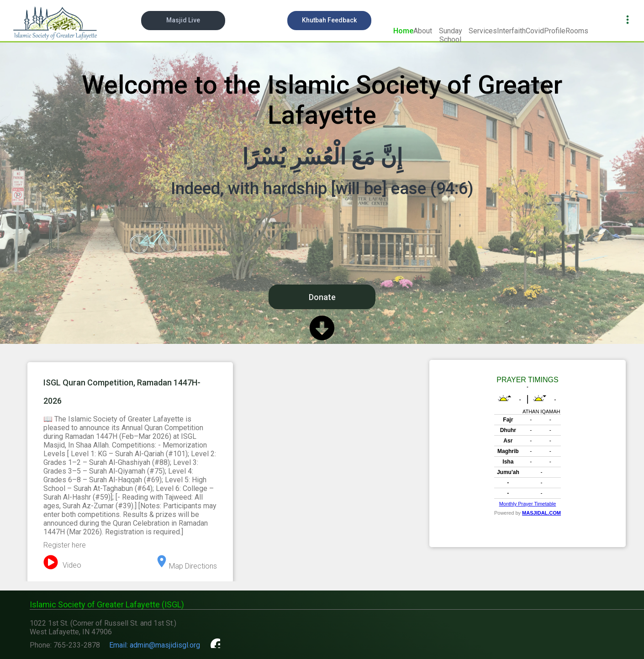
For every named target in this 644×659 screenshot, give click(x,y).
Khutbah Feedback (329, 20)
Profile (555, 31)
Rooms (577, 31)
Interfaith (511, 31)
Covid (535, 31)
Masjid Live (183, 20)
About (423, 31)
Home (403, 31)
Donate (322, 297)
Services (483, 31)
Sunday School (451, 35)
